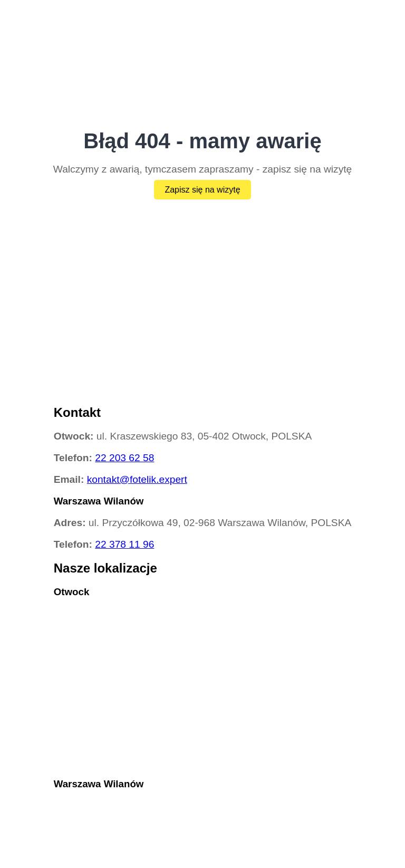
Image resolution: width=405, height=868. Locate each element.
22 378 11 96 (124, 544)
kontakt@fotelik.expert (137, 479)
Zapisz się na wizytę (202, 190)
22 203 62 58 (124, 458)
